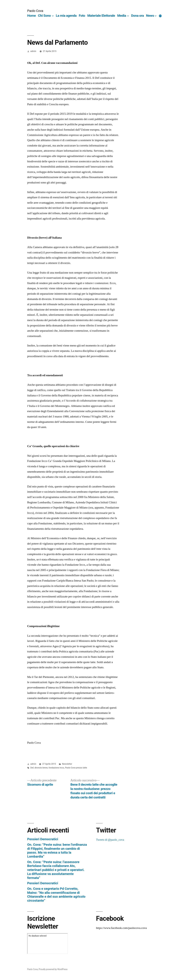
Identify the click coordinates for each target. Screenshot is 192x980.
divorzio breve (41, 768)
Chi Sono (44, 16)
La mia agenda (66, 16)
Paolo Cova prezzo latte (76, 768)
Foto (82, 16)
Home (31, 16)
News (150, 16)
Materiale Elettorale (101, 16)
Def (32, 768)
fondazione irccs (56, 768)
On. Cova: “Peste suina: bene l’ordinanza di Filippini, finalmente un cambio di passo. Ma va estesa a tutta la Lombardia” (57, 851)
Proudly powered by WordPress (53, 969)
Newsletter (67, 764)
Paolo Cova (35, 11)
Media (122, 16)
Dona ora (138, 16)
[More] (160, 16)
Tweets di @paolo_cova (110, 840)
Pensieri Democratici (43, 839)
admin (33, 51)
